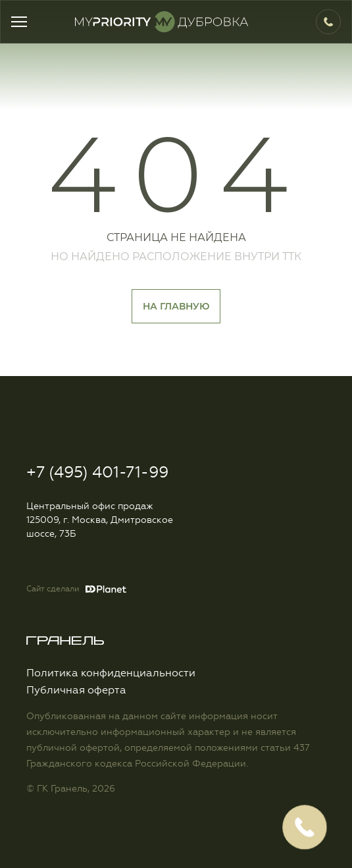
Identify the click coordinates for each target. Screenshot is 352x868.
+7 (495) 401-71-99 (324, 22)
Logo (173, 22)
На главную (176, 306)
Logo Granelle (65, 641)
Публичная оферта (76, 690)
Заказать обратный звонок (304, 827)
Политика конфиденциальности (111, 673)
